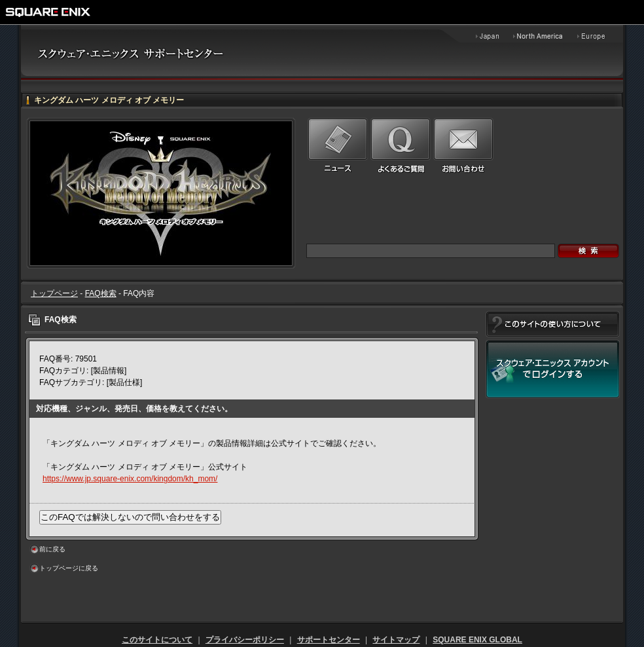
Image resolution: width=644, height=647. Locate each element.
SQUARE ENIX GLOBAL (477, 640)
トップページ (54, 293)
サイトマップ (396, 640)
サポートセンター (329, 640)
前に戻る (52, 549)
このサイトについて (157, 640)
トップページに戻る (69, 568)
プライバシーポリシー (245, 640)
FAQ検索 (101, 293)
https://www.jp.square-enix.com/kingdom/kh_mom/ (130, 479)
